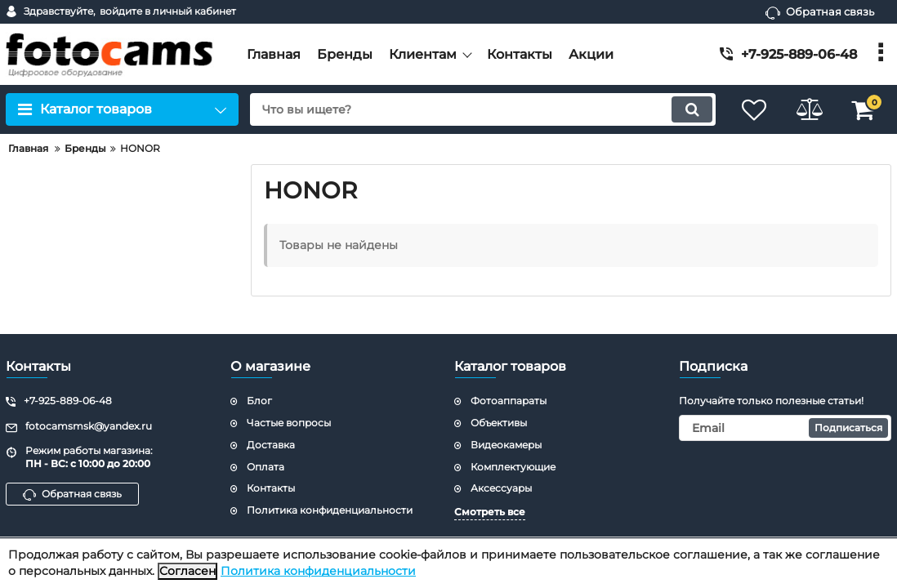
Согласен (187, 571)
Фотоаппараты (509, 401)
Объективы (499, 423)
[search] (479, 109)
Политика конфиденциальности (318, 571)
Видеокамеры (506, 445)
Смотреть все (490, 512)
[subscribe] (785, 428)
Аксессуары (501, 488)
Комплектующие (513, 467)
